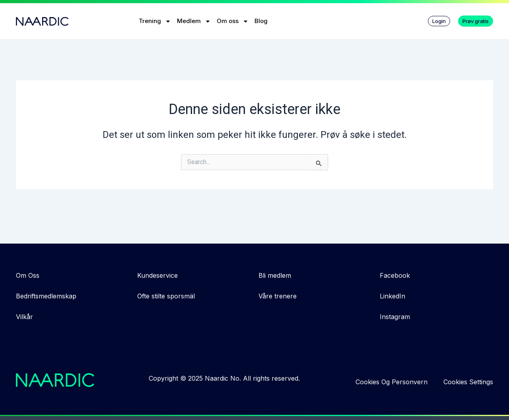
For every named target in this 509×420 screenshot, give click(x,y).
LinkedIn (392, 296)
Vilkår (24, 317)
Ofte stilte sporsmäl (166, 296)
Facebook (395, 275)
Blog (261, 21)
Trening (155, 21)
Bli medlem (275, 275)
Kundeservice (157, 275)
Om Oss (28, 275)
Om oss (233, 21)
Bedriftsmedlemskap (46, 296)
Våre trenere (278, 296)
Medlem (194, 21)
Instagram (395, 317)
